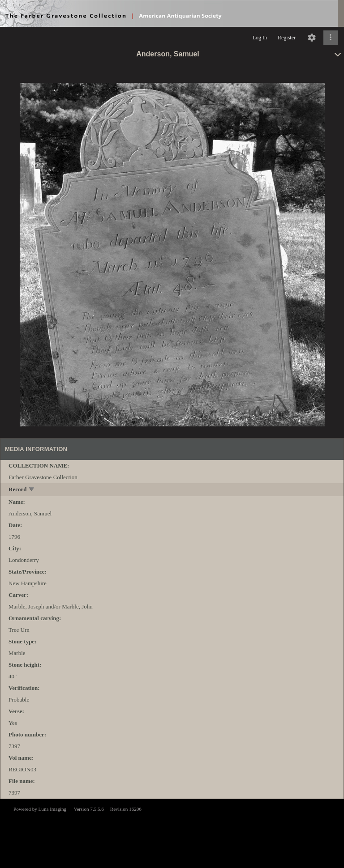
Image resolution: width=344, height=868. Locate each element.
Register (287, 38)
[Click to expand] (331, 38)
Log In (260, 38)
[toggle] (32, 490)
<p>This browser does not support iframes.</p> (172, 833)
